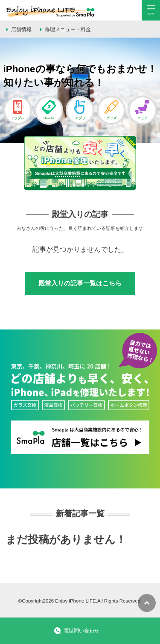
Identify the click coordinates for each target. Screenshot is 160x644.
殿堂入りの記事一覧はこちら (80, 283)
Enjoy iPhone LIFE (75, 601)
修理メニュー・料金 (68, 29)
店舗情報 (21, 29)
